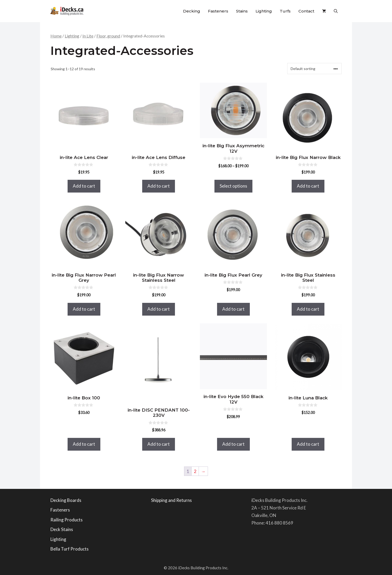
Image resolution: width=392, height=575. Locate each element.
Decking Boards (66, 500)
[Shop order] (314, 69)
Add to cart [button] (84, 186)
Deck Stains (62, 529)
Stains (242, 11)
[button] (336, 11)
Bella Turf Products (70, 549)
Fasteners (218, 11)
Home (56, 36)
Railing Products (67, 520)
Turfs (285, 11)
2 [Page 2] (195, 471)
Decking (192, 11)
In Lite (88, 36)
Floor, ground (108, 36)
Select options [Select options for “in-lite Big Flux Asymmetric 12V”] (233, 186)
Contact (306, 11)
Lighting (264, 11)
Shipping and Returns (171, 500)
